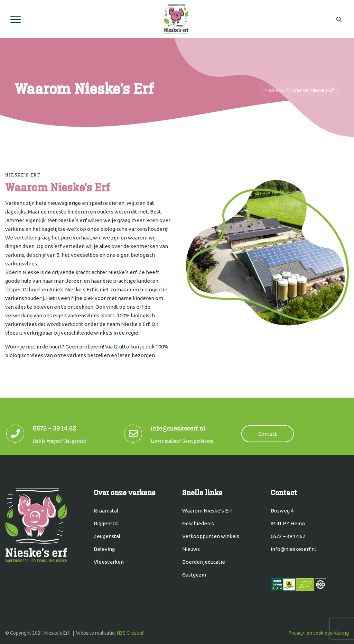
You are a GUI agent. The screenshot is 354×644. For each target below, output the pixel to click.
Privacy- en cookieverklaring (319, 633)
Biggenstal (106, 523)
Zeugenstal (107, 536)
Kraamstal (106, 511)
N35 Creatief (130, 633)
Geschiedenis (198, 523)
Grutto (122, 347)
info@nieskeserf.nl (293, 549)
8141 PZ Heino (288, 523)
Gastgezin (194, 575)
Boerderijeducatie (204, 562)
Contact (268, 434)
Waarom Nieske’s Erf (207, 511)
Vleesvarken (109, 562)
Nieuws (191, 549)
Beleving (104, 549)
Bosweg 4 (282, 511)
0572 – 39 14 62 (288, 536)
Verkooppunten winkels (211, 536)
